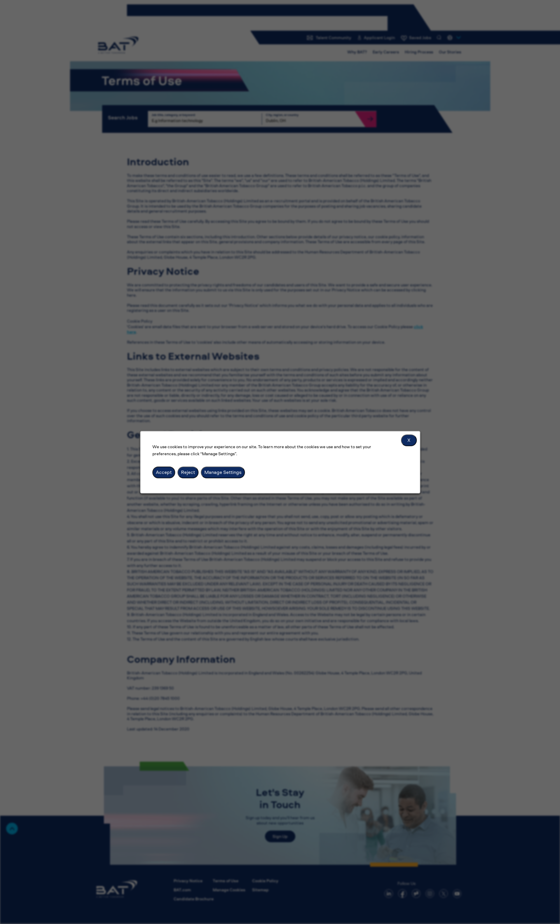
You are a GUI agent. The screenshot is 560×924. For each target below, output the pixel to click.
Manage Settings (223, 472)
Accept (164, 472)
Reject (188, 472)
